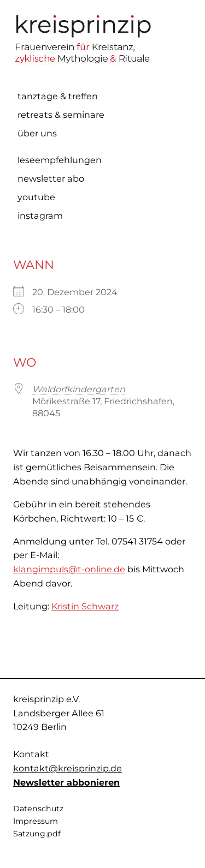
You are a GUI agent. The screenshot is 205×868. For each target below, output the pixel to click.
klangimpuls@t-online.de (69, 569)
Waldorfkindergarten (79, 389)
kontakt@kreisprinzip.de (68, 768)
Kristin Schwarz (85, 606)
